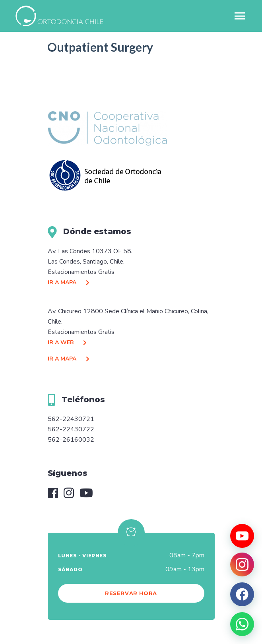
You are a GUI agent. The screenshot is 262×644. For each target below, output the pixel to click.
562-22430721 (71, 419)
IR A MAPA (71, 282)
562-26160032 (71, 440)
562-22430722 (71, 429)
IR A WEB (69, 342)
